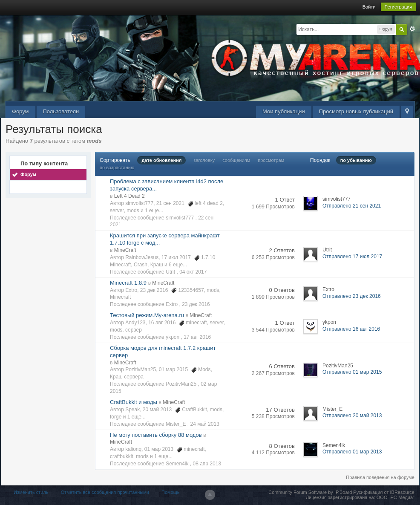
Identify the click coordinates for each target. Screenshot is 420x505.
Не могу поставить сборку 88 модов (156, 435)
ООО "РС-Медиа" (396, 497)
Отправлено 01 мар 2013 (352, 452)
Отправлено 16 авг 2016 (351, 329)
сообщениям (236, 160)
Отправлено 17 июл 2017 (352, 257)
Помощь (171, 492)
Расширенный (412, 29)
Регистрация (398, 7)
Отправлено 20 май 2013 (352, 416)
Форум (20, 111)
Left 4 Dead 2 (129, 196)
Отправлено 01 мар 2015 (352, 372)
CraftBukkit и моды (134, 402)
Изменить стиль (31, 492)
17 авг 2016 (197, 337)
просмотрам (271, 160)
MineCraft (125, 250)
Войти (369, 7)
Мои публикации (284, 111)
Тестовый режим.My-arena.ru (147, 315)
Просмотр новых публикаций (356, 111)
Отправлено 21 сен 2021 (352, 206)
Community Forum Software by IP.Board (310, 492)
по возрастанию (117, 167)
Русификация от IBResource (383, 492)
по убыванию (356, 160)
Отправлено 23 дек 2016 (352, 296)
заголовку (204, 160)
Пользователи (61, 111)
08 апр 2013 (207, 464)
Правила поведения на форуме (380, 477)
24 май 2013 (204, 424)
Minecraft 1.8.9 (128, 283)
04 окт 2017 (193, 272)
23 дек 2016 (196, 304)
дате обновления (161, 160)
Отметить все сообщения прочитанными (105, 492)
